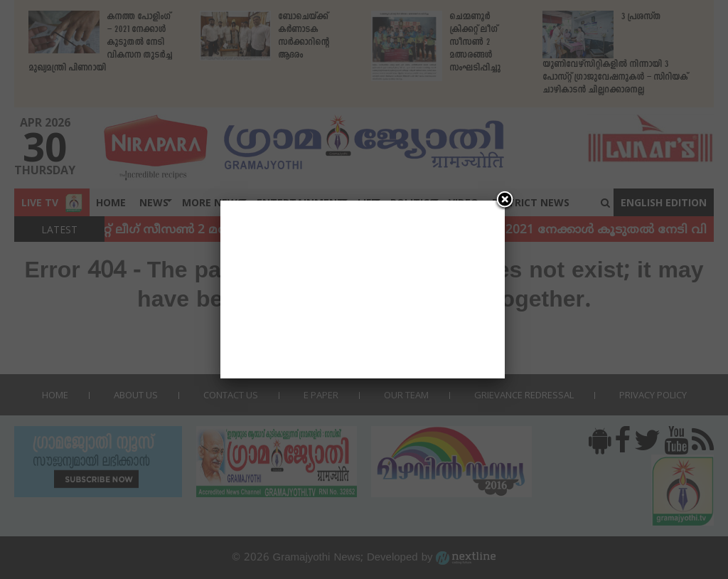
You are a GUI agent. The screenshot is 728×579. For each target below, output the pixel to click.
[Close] (505, 201)
